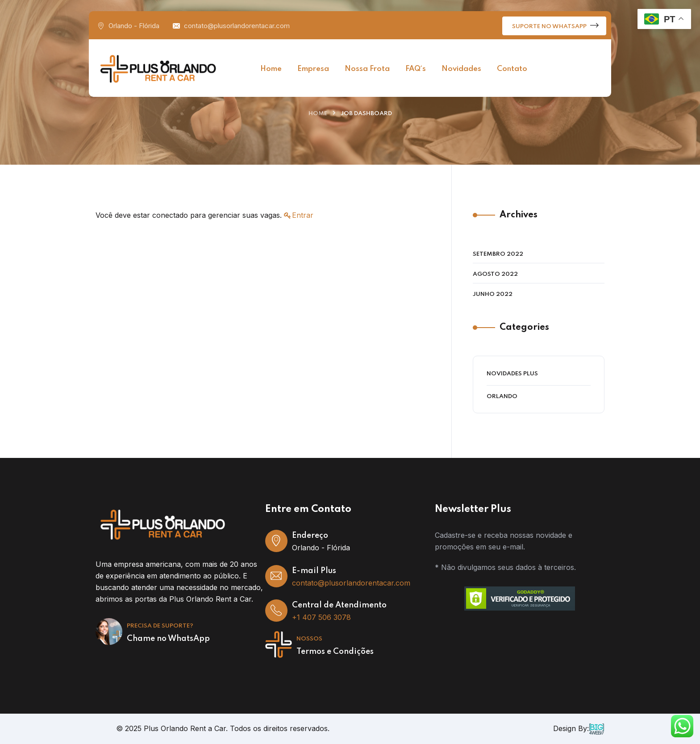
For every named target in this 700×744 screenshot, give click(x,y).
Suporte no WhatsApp (555, 25)
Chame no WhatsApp (168, 639)
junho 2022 (493, 294)
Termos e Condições (335, 652)
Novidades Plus (512, 374)
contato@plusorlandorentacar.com (237, 26)
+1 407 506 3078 (321, 617)
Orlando (502, 397)
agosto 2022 (495, 274)
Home (318, 114)
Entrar (303, 215)
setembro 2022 (498, 254)
